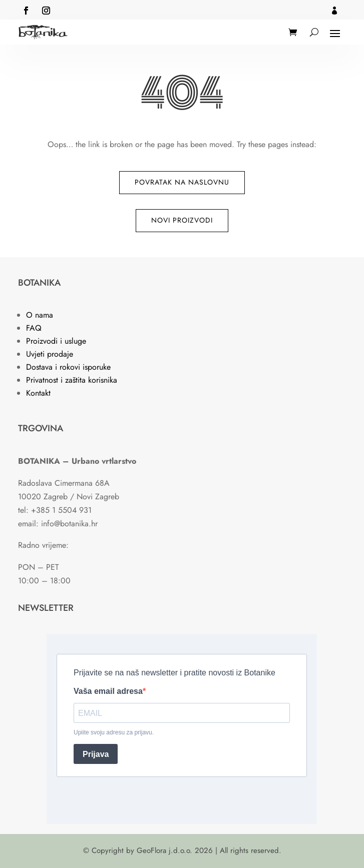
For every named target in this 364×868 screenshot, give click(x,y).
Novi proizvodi (182, 220)
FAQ (34, 328)
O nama (40, 315)
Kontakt (38, 393)
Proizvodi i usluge (56, 341)
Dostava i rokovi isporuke (68, 367)
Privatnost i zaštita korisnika (72, 380)
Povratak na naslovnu (182, 182)
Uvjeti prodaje (50, 354)
